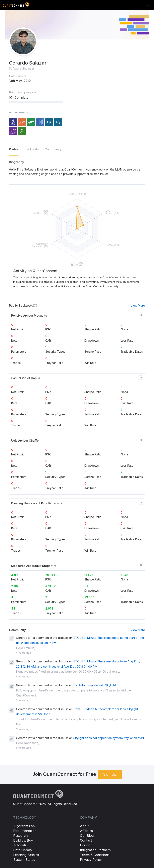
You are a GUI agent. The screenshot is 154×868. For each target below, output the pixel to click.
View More (138, 305)
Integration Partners (95, 850)
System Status (24, 860)
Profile (14, 149)
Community (53, 149)
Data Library (23, 850)
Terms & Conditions (95, 855)
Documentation (25, 831)
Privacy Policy (91, 860)
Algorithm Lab (24, 826)
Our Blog (87, 836)
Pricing (85, 845)
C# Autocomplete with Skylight (95, 685)
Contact (86, 840)
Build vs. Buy (23, 840)
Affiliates (86, 831)
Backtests (32, 149)
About (85, 826)
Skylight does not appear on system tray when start (109, 738)
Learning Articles (26, 855)
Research (20, 836)
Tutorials (20, 845)
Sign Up (110, 774)
